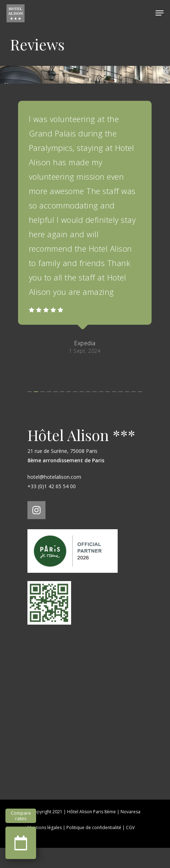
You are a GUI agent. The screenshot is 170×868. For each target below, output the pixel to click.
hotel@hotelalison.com (54, 497)
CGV (130, 848)
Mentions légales (45, 848)
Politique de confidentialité (94, 848)
